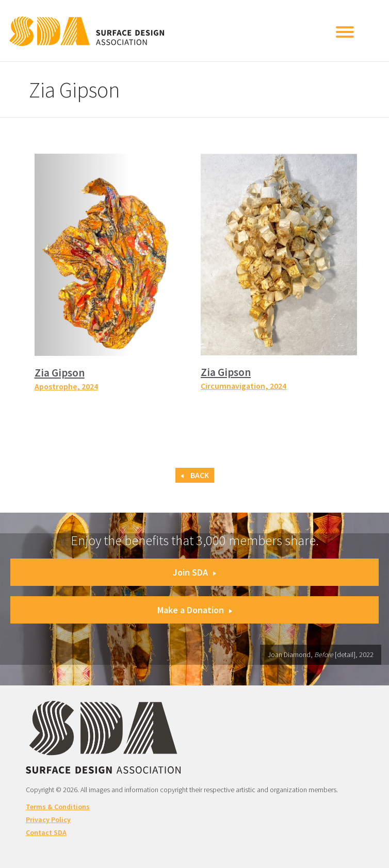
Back (195, 475)
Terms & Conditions (58, 807)
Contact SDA (46, 832)
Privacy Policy (48, 820)
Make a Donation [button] (195, 610)
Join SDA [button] (194, 572)
